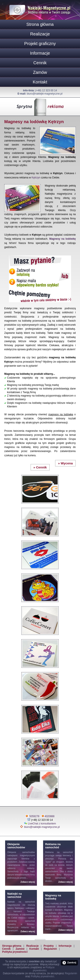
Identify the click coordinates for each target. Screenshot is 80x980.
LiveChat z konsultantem (42, 824)
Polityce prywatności (44, 969)
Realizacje (40, 34)
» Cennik (40, 467)
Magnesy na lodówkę (63, 239)
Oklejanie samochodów (21, 852)
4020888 (50, 816)
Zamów (40, 72)
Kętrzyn (36, 178)
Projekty (49, 946)
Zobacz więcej (28, 882)
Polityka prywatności (15, 952)
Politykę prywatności (43, 976)
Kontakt (40, 82)
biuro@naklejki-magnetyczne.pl (45, 94)
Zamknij (69, 963)
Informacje (40, 53)
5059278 (34, 816)
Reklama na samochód (59, 852)
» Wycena (65, 463)
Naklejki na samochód (21, 902)
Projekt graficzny (40, 44)
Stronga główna (12, 946)
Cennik (40, 63)
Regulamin (50, 949)
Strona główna (40, 24)
